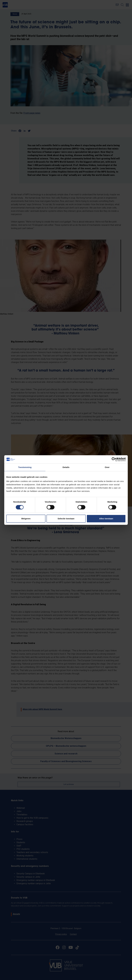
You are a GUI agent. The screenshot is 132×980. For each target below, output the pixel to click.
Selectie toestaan (66, 519)
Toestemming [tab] (25, 467)
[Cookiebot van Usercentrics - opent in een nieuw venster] (114, 459)
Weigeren (26, 519)
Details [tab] (66, 467)
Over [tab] (107, 467)
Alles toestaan (106, 519)
